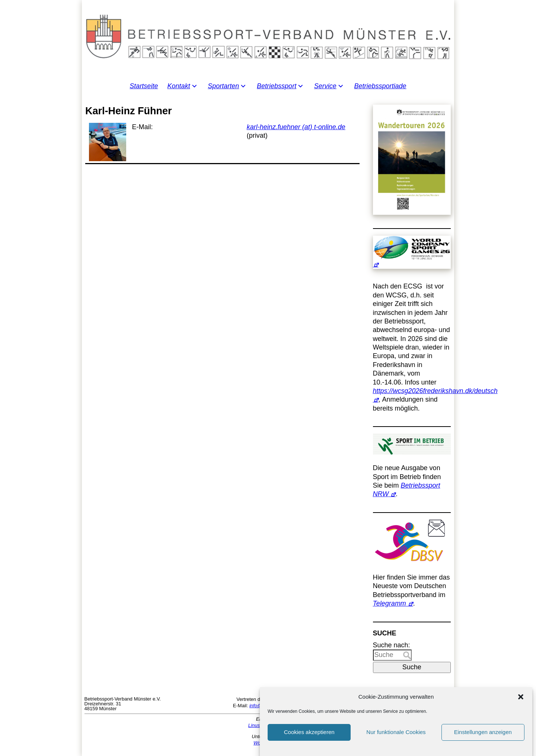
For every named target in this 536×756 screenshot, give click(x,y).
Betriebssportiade (380, 86)
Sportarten (223, 86)
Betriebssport (277, 86)
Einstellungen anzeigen (483, 740)
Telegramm (390, 603)
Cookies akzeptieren (309, 740)
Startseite (144, 86)
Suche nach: (392, 645)
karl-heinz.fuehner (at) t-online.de (296, 127)
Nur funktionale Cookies (396, 740)
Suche (412, 667)
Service (325, 86)
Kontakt (179, 86)
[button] (521, 705)
